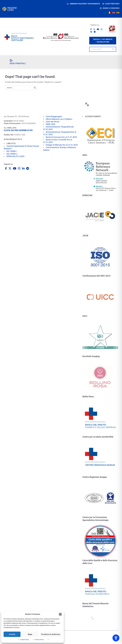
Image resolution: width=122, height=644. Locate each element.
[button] (60, 614)
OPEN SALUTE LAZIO (15, 156)
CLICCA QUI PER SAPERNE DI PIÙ (18, 130)
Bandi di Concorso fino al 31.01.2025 (61, 137)
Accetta (12, 634)
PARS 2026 (50, 124)
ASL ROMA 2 (12, 154)
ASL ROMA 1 (12, 151)
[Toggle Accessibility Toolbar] (116, 638)
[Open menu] (11, 60)
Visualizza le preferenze (51, 634)
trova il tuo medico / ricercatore (103, 41)
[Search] (113, 49)
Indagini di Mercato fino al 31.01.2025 (62, 145)
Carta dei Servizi (53, 122)
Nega (30, 634)
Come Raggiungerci (54, 116)
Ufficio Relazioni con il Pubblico (59, 119)
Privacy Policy (39, 640)
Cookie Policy (24, 640)
